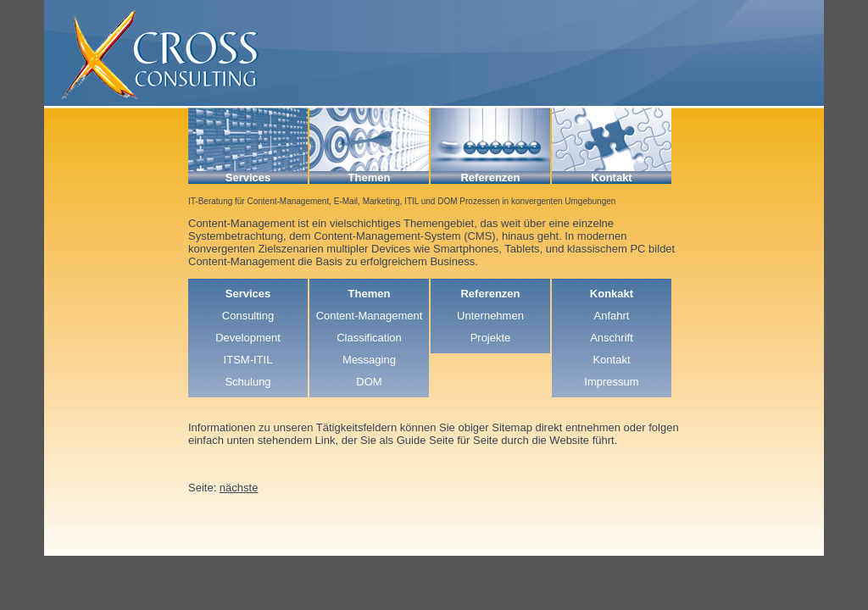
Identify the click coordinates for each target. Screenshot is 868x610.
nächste (239, 488)
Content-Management (370, 316)
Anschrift (612, 338)
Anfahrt (612, 316)
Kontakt (611, 360)
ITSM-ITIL (248, 360)
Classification (369, 338)
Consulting (248, 316)
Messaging (369, 360)
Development (248, 338)
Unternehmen (490, 316)
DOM (369, 382)
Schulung (248, 382)
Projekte (491, 338)
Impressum (611, 382)
